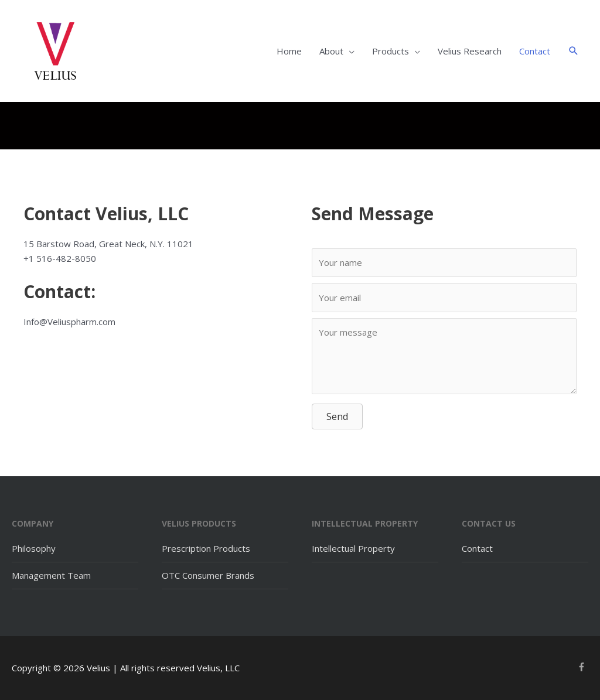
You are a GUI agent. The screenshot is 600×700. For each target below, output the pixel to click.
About (331, 51)
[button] (574, 51)
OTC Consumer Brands (208, 575)
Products (391, 51)
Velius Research (470, 51)
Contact (535, 51)
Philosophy (34, 548)
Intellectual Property (353, 548)
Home (289, 51)
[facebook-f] (583, 667)
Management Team (51, 575)
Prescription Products (206, 548)
